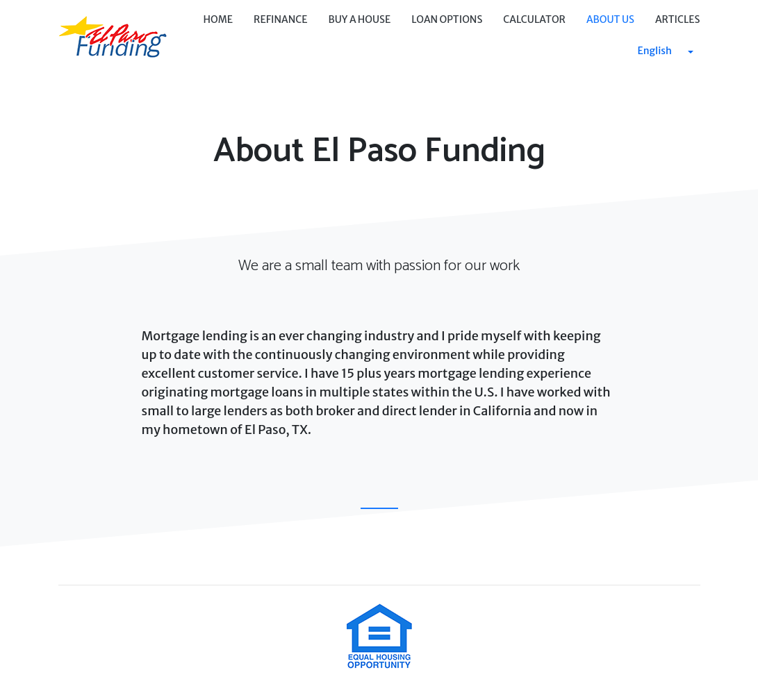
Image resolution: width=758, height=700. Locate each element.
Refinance (280, 19)
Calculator (534, 19)
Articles (678, 19)
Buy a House (360, 19)
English (655, 51)
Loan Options (447, 19)
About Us (610, 19)
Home (218, 19)
